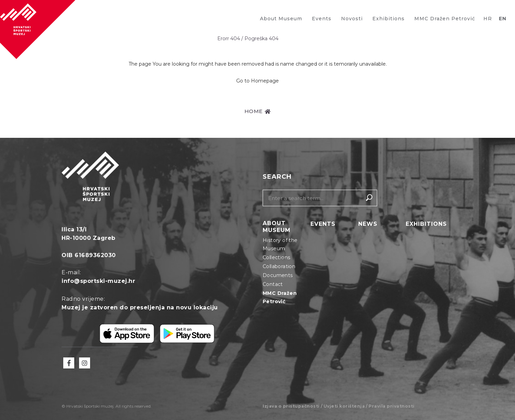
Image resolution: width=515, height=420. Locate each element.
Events (322, 19)
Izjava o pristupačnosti (291, 406)
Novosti (352, 19)
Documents (278, 275)
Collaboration (279, 266)
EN (503, 19)
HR (488, 19)
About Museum (281, 19)
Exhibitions (388, 19)
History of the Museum (280, 244)
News (368, 224)
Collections (276, 257)
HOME (258, 111)
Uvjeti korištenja (344, 406)
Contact (273, 284)
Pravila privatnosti (392, 406)
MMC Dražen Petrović (445, 19)
